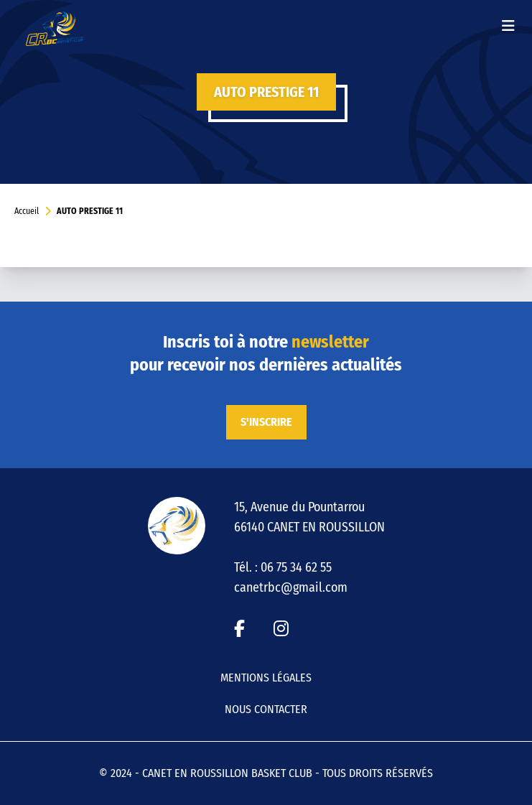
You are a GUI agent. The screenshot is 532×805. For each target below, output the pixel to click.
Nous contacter (266, 709)
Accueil (27, 211)
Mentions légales (266, 678)
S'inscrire (266, 422)
